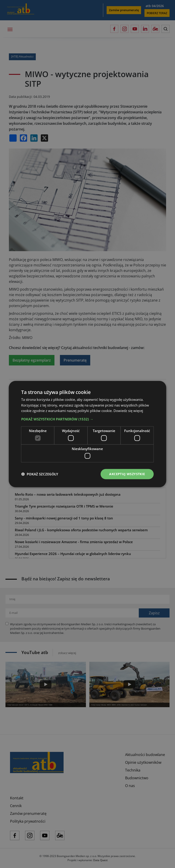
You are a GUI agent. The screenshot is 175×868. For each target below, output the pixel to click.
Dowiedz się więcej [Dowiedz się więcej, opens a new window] (128, 411)
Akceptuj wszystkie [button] (127, 474)
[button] (87, 419)
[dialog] (87, 434)
